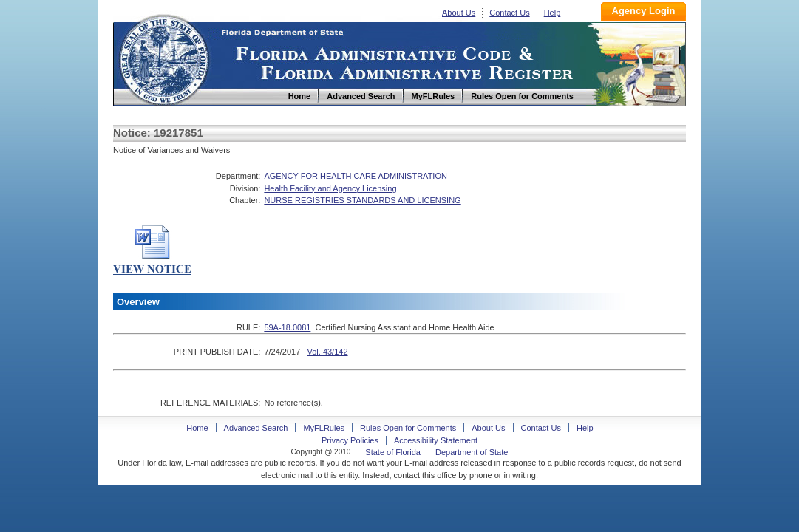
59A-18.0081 (287, 327)
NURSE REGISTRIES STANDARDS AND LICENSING (362, 200)
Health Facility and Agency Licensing (330, 188)
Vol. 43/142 (327, 352)
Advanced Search (256, 428)
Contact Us (509, 13)
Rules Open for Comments (408, 428)
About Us (459, 13)
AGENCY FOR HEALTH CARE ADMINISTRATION (356, 176)
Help (552, 13)
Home (163, 58)
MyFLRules (324, 428)
